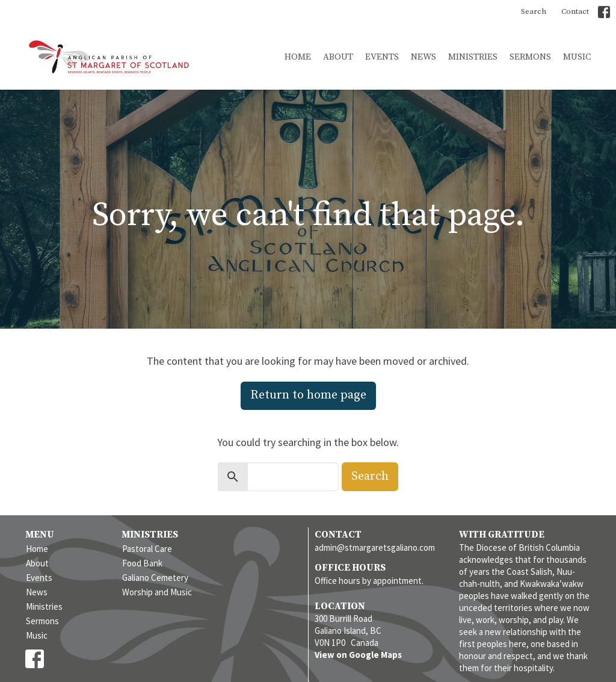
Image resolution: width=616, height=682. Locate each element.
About (338, 57)
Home (298, 57)
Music (577, 57)
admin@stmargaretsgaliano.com (375, 547)
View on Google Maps (358, 655)
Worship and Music (157, 592)
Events (382, 57)
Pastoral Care (147, 549)
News (423, 57)
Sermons (530, 57)
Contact (575, 11)
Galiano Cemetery (155, 578)
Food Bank (142, 563)
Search (534, 11)
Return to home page (308, 395)
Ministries (473, 57)
